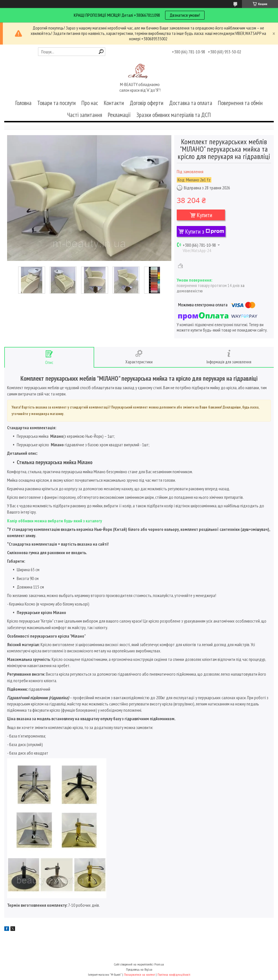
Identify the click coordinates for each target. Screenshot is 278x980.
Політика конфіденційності (174, 974)
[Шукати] (101, 52)
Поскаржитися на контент (139, 974)
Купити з (205, 231)
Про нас (90, 103)
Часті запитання (85, 115)
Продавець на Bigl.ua (139, 969)
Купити (205, 215)
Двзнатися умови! (185, 15)
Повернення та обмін (240, 103)
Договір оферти (147, 103)
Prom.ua (159, 964)
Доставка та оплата (191, 103)
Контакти (114, 103)
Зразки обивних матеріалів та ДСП (174, 115)
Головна (23, 103)
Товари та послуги (56, 103)
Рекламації (119, 115)
